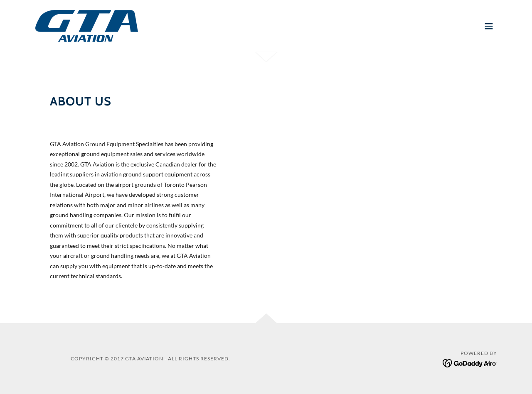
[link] (86, 25)
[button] (489, 26)
